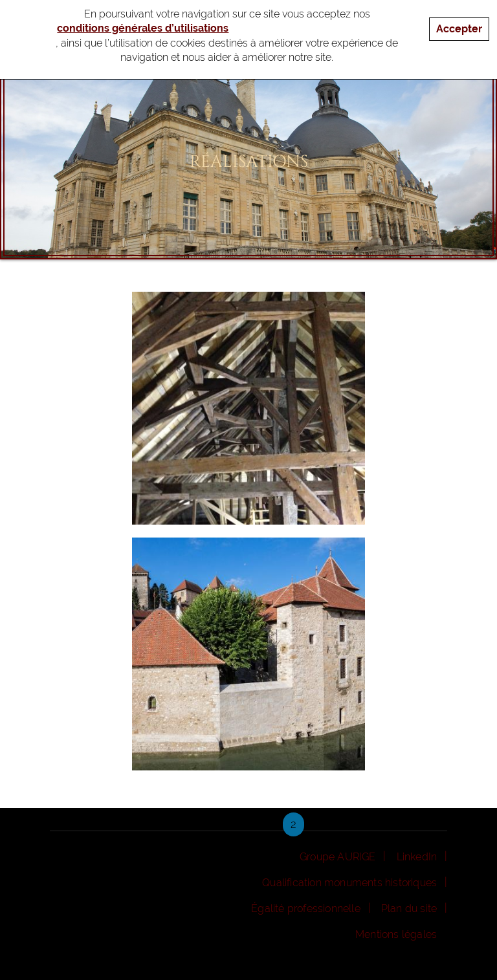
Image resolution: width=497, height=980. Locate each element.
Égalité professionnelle (306, 909)
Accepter (459, 24)
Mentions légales (396, 934)
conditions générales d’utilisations (143, 24)
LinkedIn (417, 857)
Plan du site (409, 909)
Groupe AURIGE (338, 857)
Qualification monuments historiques (349, 883)
